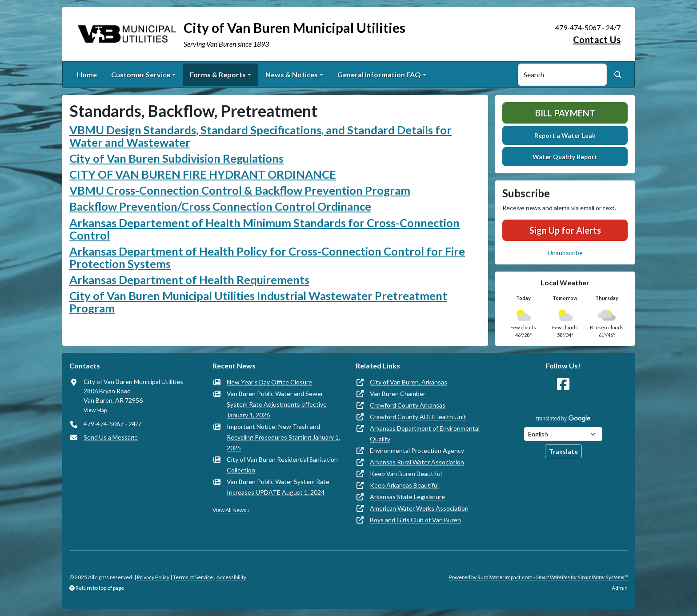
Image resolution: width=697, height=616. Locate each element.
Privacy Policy (153, 577)
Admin (620, 588)
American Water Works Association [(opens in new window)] (419, 508)
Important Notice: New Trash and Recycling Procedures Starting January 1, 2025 (283, 437)
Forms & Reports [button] (218, 74)
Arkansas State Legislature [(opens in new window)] (407, 497)
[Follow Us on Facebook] (563, 384)
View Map (95, 410)
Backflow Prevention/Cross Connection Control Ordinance (220, 206)
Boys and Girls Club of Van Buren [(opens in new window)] (415, 520)
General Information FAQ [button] (379, 74)
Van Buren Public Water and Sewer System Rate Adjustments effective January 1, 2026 (277, 404)
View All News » (231, 510)
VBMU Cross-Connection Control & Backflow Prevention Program (240, 190)
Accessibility (231, 577)
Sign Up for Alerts (565, 230)
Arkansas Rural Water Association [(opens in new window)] (417, 462)
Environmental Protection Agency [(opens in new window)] (417, 450)
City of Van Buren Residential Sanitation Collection (282, 465)
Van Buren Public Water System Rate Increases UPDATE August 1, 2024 (278, 487)
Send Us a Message (111, 437)
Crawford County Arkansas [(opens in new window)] (408, 405)
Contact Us (597, 40)
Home (87, 74)
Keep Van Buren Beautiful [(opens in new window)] (406, 474)
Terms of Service (193, 577)
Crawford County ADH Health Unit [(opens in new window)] (418, 417)
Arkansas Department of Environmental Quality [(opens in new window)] (425, 434)
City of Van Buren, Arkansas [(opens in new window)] (409, 382)
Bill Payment (565, 113)
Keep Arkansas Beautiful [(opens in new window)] (404, 485)
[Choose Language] (563, 434)
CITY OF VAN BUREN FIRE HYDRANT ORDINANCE (203, 174)
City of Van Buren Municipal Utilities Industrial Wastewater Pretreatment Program (258, 302)
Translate (563, 451)
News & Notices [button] (292, 74)
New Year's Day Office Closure (269, 382)
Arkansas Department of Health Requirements (189, 280)
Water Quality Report (565, 157)
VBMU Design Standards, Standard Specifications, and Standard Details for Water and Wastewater (260, 136)
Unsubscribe (565, 253)
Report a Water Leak (565, 135)
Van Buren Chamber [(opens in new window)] (398, 394)
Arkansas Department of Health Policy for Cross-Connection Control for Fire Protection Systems (267, 257)
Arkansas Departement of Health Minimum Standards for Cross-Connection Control (264, 229)
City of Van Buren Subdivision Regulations (176, 158)
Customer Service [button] (141, 74)
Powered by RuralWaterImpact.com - (538, 577)
